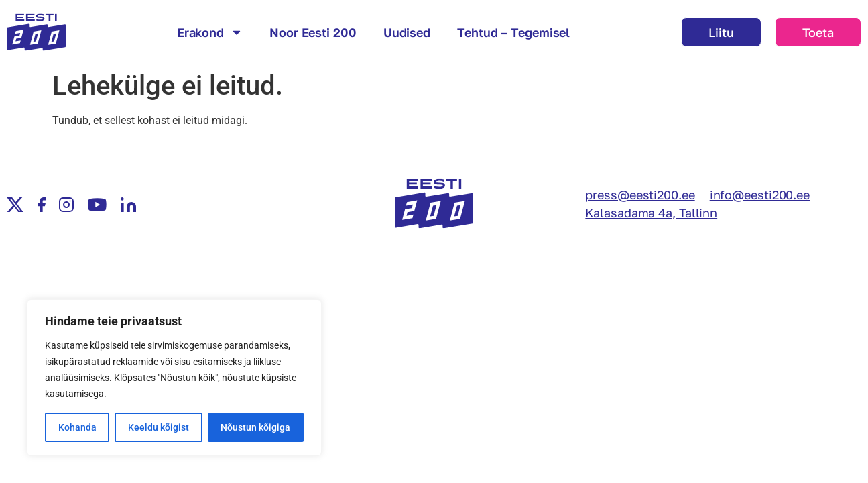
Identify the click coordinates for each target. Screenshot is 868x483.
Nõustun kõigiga (255, 427)
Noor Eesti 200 (313, 32)
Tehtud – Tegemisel (513, 32)
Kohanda (77, 427)
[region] (174, 378)
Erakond (210, 32)
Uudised (407, 32)
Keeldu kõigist (159, 427)
